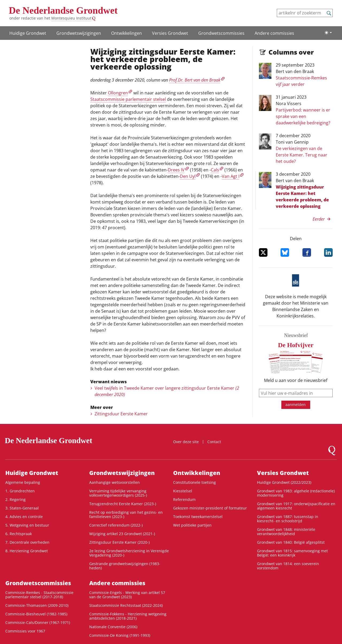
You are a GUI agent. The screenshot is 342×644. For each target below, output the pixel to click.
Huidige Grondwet (28, 33)
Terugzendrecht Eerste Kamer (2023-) (123, 504)
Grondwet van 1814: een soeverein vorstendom (288, 566)
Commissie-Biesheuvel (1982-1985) (36, 614)
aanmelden (296, 405)
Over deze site (186, 442)
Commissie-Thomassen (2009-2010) (37, 605)
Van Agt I (231, 176)
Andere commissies (274, 33)
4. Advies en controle (24, 517)
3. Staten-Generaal (22, 508)
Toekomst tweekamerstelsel (198, 517)
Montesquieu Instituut (71, 18)
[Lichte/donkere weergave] (328, 33)
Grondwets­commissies (221, 33)
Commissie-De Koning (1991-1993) (120, 635)
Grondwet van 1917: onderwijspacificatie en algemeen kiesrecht (296, 506)
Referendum (184, 499)
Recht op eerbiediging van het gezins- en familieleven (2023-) (126, 514)
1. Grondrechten (20, 491)
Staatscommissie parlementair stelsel (128, 99)
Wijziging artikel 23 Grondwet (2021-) (122, 534)
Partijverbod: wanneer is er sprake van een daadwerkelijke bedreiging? (303, 116)
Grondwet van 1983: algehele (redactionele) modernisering (296, 493)
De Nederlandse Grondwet (63, 10)
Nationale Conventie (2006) (113, 627)
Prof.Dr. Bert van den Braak (195, 80)
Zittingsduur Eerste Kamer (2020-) (119, 542)
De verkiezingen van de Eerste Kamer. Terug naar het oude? (302, 155)
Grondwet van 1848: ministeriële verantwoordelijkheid (286, 532)
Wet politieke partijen (192, 525)
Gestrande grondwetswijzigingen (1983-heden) (125, 566)
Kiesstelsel (183, 491)
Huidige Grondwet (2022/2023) (284, 482)
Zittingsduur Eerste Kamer (121, 414)
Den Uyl (188, 176)
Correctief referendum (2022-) (116, 525)
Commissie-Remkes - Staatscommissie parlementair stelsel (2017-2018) (39, 595)
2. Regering (15, 499)
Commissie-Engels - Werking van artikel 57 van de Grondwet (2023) (127, 595)
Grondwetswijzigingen (79, 33)
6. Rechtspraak (19, 534)
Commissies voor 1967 (25, 631)
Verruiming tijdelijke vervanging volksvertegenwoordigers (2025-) (118, 493)
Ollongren (118, 93)
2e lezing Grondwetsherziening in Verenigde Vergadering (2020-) (129, 553)
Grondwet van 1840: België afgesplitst (291, 542)
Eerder (319, 219)
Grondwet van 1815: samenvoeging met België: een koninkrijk (292, 553)
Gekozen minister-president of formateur (210, 508)
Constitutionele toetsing (195, 482)
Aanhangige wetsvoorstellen (114, 482)
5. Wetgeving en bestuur (27, 525)
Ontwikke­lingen (127, 33)
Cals (215, 170)
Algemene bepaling (23, 482)
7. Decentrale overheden (27, 542)
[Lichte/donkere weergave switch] (328, 33)
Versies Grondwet (170, 33)
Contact (214, 442)
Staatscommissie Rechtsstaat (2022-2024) (126, 605)
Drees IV (176, 170)
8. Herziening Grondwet (27, 551)
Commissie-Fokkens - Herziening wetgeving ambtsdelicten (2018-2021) (128, 616)
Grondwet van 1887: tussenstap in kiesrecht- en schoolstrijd (288, 519)
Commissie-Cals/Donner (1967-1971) (38, 622)
